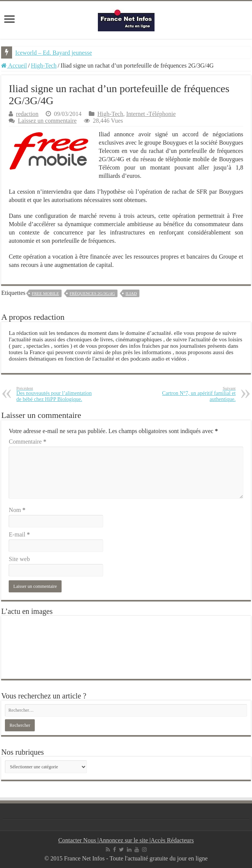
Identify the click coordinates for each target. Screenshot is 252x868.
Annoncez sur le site (124, 840)
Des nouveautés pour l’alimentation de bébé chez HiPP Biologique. (55, 394)
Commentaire (27, 442)
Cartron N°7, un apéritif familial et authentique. (197, 394)
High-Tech (44, 66)
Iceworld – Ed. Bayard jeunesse (53, 53)
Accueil (14, 66)
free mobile (45, 293)
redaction (27, 114)
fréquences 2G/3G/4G (92, 293)
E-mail (19, 534)
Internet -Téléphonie (151, 114)
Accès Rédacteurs (172, 840)
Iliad (131, 293)
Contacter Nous (78, 840)
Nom (17, 510)
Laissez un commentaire (47, 121)
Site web (19, 559)
